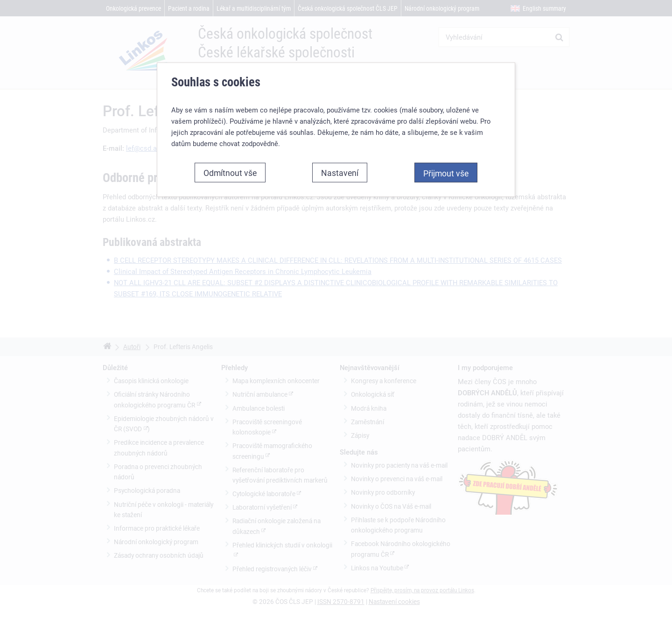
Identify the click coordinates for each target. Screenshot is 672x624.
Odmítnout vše (230, 173)
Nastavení (340, 173)
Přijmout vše (446, 173)
